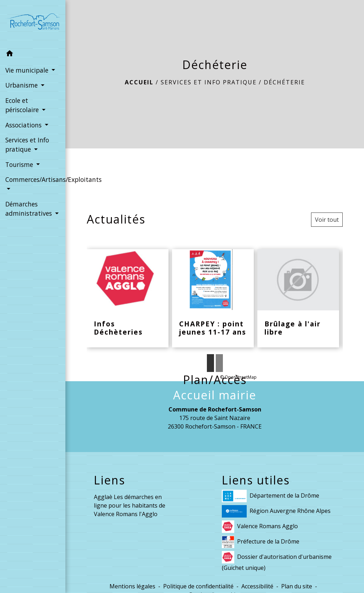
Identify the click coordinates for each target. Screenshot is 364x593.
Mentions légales (132, 586)
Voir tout (327, 220)
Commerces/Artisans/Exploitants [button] (33, 179)
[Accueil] (33, 23)
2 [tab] (219, 363)
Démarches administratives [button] (30, 209)
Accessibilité (257, 586)
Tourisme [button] (20, 164)
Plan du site (297, 586)
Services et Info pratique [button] (27, 145)
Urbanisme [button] (22, 85)
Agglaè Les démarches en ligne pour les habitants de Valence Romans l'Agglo (130, 505)
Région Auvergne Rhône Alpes (276, 511)
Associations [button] (24, 125)
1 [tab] (210, 363)
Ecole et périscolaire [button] (23, 105)
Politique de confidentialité (198, 586)
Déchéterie (284, 82)
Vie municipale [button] (28, 70)
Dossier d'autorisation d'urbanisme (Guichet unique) (277, 561)
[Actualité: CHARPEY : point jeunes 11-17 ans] (213, 298)
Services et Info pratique (209, 82)
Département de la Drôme (271, 496)
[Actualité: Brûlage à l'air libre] (298, 298)
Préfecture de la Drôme (261, 542)
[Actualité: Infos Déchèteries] (128, 298)
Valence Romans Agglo (260, 527)
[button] (33, 54)
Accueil (139, 82)
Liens (109, 480)
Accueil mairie (215, 395)
